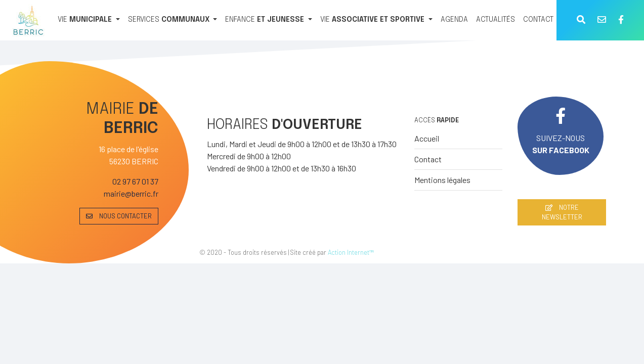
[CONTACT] (538, 20)
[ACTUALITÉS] (496, 20)
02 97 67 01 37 (135, 181)
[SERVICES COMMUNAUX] (173, 20)
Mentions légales (442, 180)
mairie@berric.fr (131, 193)
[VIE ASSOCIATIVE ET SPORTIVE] (376, 20)
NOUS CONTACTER (119, 216)
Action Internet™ (351, 252)
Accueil (427, 138)
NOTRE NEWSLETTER (562, 212)
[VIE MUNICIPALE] (89, 20)
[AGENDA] (454, 20)
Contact (428, 159)
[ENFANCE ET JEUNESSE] (269, 20)
